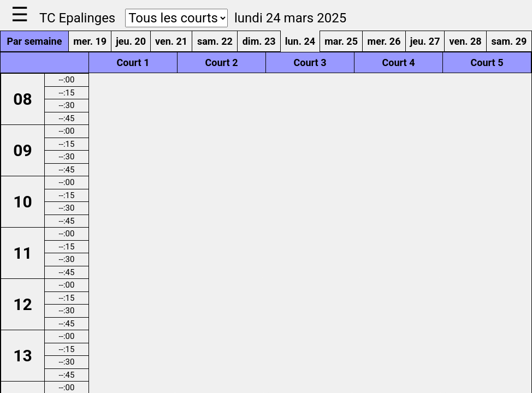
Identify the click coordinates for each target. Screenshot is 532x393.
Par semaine (34, 41)
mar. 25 (341, 41)
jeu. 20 (131, 41)
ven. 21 (171, 41)
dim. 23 (259, 41)
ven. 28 (465, 41)
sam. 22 (215, 41)
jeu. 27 (425, 41)
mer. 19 (90, 41)
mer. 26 (384, 41)
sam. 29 (509, 41)
